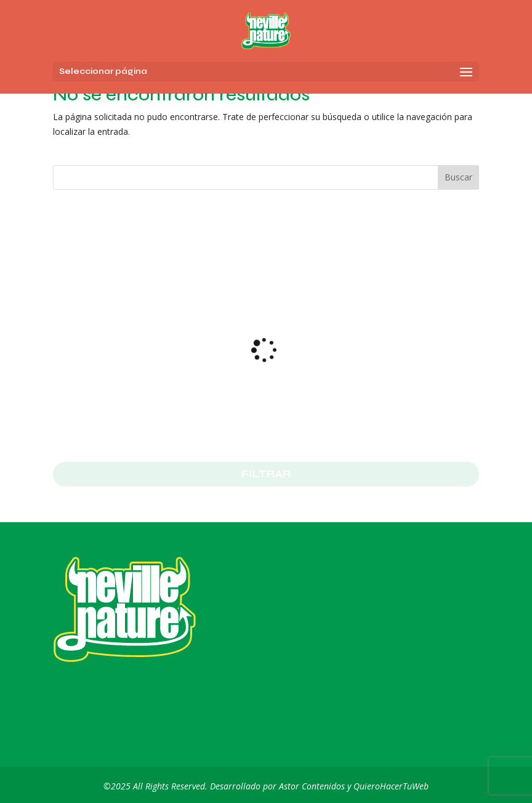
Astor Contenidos (312, 786)
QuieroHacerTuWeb (391, 786)
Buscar (458, 177)
